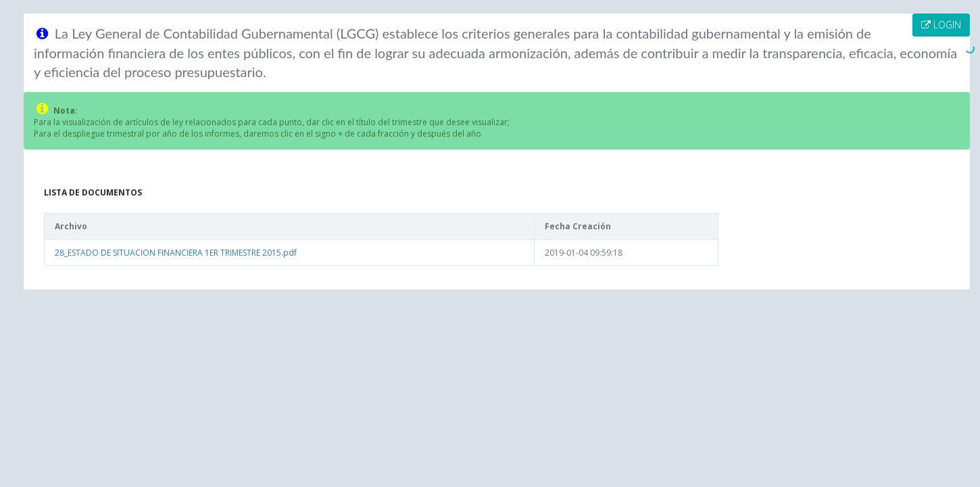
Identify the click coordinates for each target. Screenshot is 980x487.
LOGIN (941, 25)
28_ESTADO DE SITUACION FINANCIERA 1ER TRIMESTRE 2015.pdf (176, 253)
